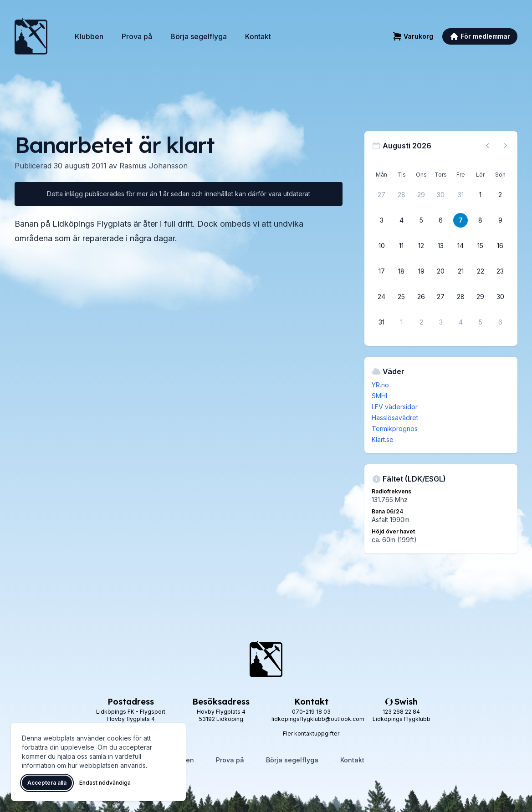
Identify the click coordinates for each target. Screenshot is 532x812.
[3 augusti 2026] (382, 220)
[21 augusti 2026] (460, 271)
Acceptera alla (47, 783)
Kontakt (258, 36)
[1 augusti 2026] (481, 195)
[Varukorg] (413, 36)
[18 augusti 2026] (401, 271)
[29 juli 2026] (421, 195)
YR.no (380, 385)
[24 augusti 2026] (382, 297)
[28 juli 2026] (401, 195)
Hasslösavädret (395, 418)
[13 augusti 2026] (441, 246)
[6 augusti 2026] (441, 220)
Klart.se (383, 439)
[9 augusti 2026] (500, 220)
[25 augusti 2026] (401, 297)
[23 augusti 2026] (500, 271)
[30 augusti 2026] (500, 297)
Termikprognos (395, 429)
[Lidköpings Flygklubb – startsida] (31, 36)
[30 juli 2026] (441, 195)
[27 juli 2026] (382, 195)
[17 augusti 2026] (382, 271)
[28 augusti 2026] (460, 297)
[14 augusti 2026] (460, 246)
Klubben (89, 36)
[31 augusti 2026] (382, 322)
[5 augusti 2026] (421, 220)
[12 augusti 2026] (421, 246)
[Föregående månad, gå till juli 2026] (487, 146)
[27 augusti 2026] (441, 297)
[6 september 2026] (500, 322)
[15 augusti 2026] (481, 246)
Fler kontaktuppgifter (311, 733)
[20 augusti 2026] (441, 271)
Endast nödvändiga (105, 783)
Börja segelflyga (199, 36)
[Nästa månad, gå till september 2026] (506, 146)
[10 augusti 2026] (382, 246)
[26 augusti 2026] (421, 297)
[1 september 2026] (401, 322)
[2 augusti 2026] (500, 195)
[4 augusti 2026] (401, 220)
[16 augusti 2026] (500, 246)
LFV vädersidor (395, 407)
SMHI (379, 396)
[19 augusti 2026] (421, 271)
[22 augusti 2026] (481, 271)
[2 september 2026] (421, 322)
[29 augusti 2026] (481, 297)
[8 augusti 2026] (481, 220)
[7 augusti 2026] (460, 220)
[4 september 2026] (460, 322)
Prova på (137, 36)
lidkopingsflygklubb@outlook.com (318, 719)
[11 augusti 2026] (401, 246)
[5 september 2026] (481, 322)
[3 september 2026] (441, 322)
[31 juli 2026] (460, 195)
